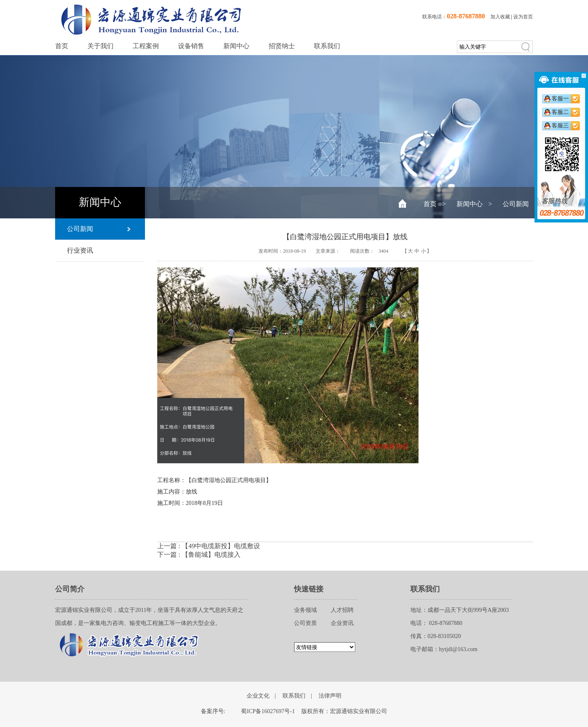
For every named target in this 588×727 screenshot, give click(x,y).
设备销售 (191, 46)
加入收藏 (500, 17)
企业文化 (258, 696)
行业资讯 (80, 250)
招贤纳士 (282, 46)
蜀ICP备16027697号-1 (268, 711)
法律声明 (330, 696)
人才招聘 (342, 610)
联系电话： (453, 17)
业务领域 (305, 610)
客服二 (560, 112)
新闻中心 (236, 46)
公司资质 (305, 623)
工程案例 (146, 46)
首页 (62, 46)
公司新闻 (516, 204)
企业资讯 (342, 623)
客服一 (560, 99)
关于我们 (100, 46)
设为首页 (523, 17)
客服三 (560, 126)
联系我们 (327, 46)
